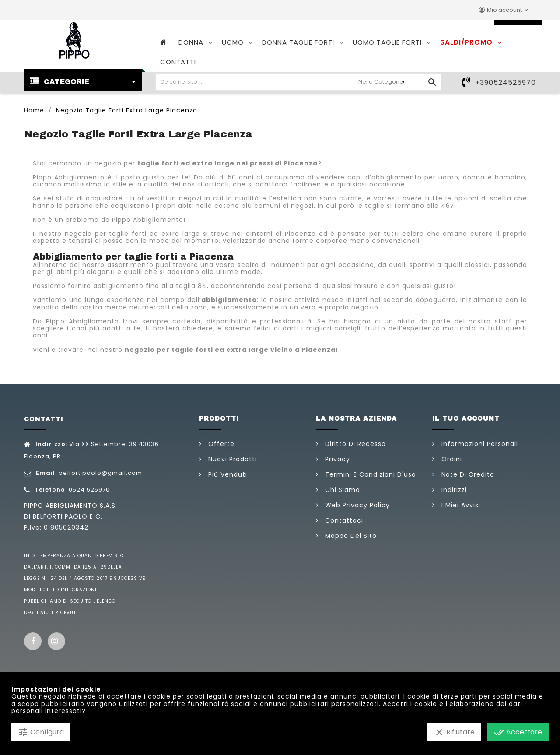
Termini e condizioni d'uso (369, 474)
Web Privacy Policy (356, 505)
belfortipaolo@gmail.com (100, 473)
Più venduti (227, 474)
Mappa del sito (350, 536)
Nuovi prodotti (231, 459)
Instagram (56, 641)
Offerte (220, 444)
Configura (41, 732)
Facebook (33, 641)
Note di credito (467, 474)
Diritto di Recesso (354, 444)
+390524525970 (506, 83)
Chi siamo (341, 490)
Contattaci (343, 520)
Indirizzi (453, 490)
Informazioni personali (479, 444)
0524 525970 (89, 490)
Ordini (451, 459)
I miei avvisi (460, 505)
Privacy (336, 459)
